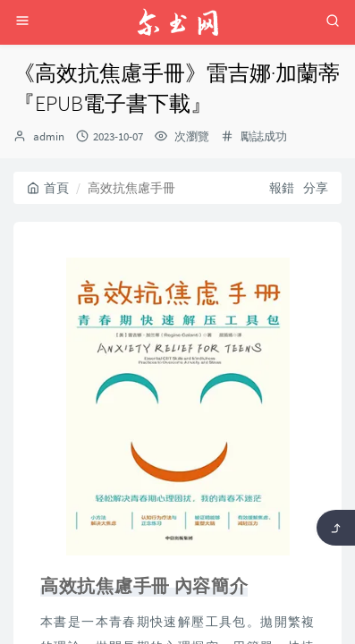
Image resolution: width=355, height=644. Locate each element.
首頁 (48, 188)
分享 (316, 188)
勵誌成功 (264, 136)
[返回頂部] (336, 528)
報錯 (282, 188)
